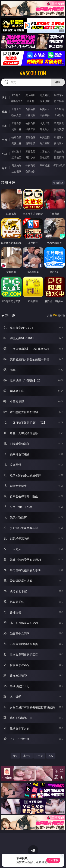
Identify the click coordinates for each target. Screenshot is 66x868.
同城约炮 (16, 165)
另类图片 (59, 143)
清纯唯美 (30, 143)
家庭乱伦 (30, 151)
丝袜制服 (30, 115)
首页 (15, 756)
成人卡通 (45, 123)
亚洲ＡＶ (16, 109)
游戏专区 (59, 95)
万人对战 (45, 95)
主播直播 (45, 115)
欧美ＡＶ (45, 109)
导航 (5, 168)
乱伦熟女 (45, 129)
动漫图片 (59, 137)
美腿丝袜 (16, 143)
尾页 (51, 756)
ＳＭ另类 (59, 115)
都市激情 (16, 151)
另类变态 (59, 129)
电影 (5, 126)
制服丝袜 (16, 129)
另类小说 (30, 157)
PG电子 (16, 95)
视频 (5, 112)
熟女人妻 (16, 115)
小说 (5, 154)
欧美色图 (45, 137)
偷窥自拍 (16, 137)
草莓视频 (45, 165)
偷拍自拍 (30, 123)
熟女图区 (45, 143)
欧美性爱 (59, 123)
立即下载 (53, 860)
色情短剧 (30, 171)
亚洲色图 (30, 137)
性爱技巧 (59, 157)
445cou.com (33, 73)
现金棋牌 (45, 101)
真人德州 (30, 95)
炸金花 (30, 101)
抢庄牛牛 (59, 101)
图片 (5, 140)
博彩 (5, 98)
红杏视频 (16, 171)
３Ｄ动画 (59, 109)
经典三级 (30, 129)
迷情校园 (16, 157)
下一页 (39, 756)
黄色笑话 (45, 157)
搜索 (58, 82)
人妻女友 (45, 151)
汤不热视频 (59, 165)
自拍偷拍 (30, 109)
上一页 (27, 756)
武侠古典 (59, 151)
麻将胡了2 (16, 101)
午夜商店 (30, 165)
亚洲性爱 (16, 123)
